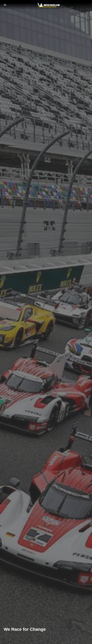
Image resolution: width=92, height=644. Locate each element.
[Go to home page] (49, 5)
